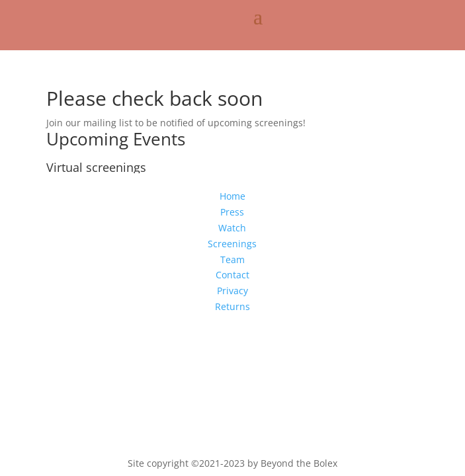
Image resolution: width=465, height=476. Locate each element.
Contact (232, 275)
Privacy (232, 291)
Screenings (232, 244)
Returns (232, 306)
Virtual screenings (96, 167)
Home (232, 196)
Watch (232, 228)
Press (232, 212)
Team (232, 259)
